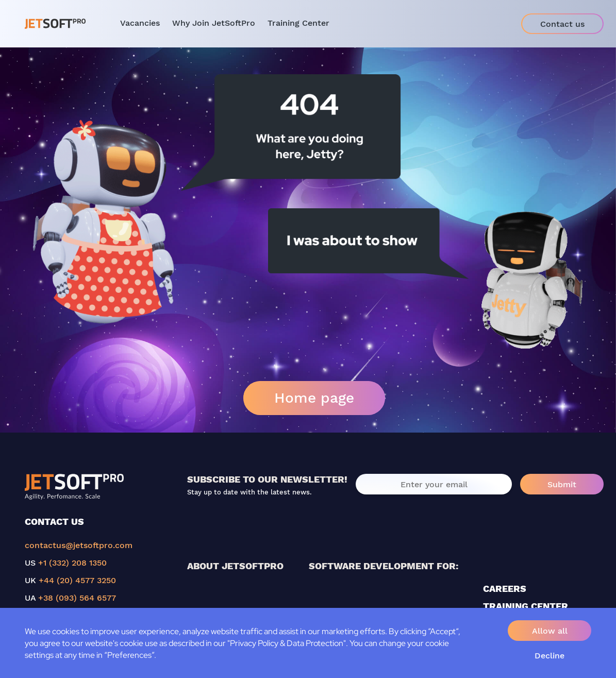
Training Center (298, 23)
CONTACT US (54, 522)
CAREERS (505, 589)
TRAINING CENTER (526, 606)
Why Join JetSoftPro (214, 23)
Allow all (550, 631)
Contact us (562, 24)
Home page (314, 398)
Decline (550, 656)
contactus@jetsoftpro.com (79, 545)
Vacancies (140, 23)
